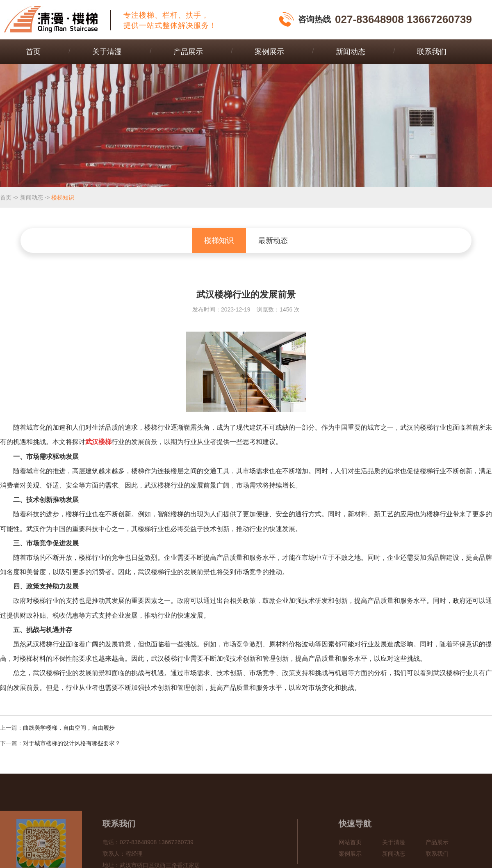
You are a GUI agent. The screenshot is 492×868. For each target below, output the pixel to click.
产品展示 (188, 52)
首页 (33, 52)
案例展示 (269, 52)
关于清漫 (107, 52)
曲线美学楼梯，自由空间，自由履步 (69, 728)
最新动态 (273, 240)
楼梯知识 (63, 198)
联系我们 (432, 52)
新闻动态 (351, 52)
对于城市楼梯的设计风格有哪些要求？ (72, 743)
